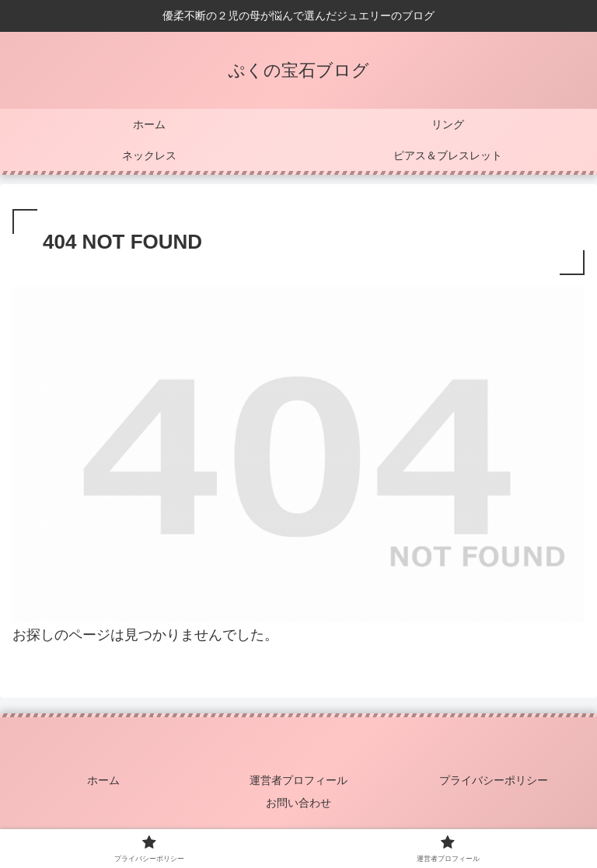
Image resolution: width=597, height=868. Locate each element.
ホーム (103, 780)
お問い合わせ (298, 803)
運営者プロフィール (298, 780)
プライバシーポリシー (494, 780)
